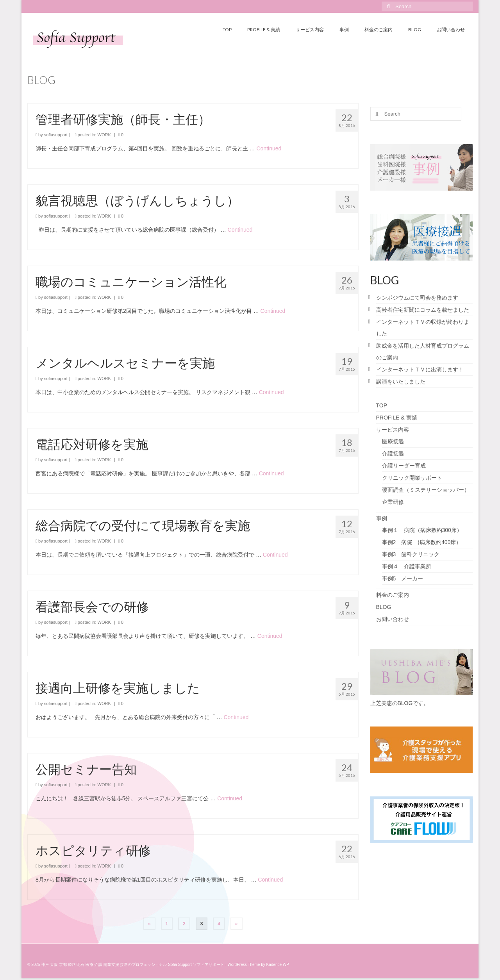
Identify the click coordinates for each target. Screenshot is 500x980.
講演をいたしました (401, 382)
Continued (269, 148)
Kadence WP (278, 965)
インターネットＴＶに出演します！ (420, 370)
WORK (104, 135)
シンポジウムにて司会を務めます (417, 298)
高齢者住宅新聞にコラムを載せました (423, 310)
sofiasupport (56, 135)
